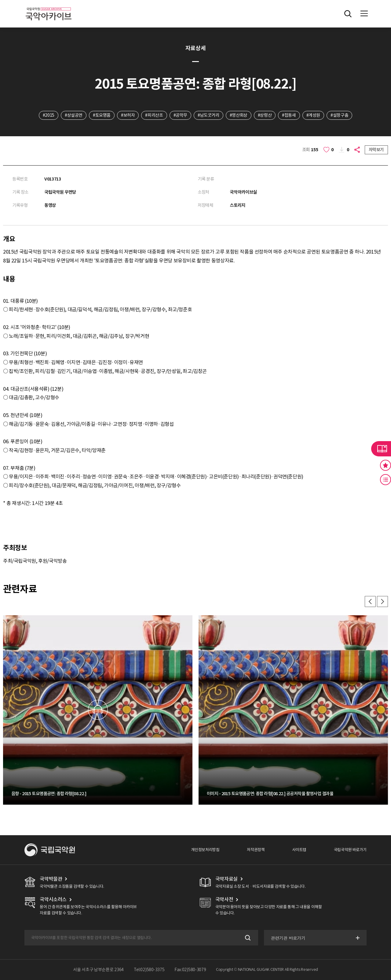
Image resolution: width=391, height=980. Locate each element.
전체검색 (348, 14)
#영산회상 (239, 115)
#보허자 (128, 115)
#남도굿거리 (208, 115)
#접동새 (289, 115)
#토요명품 (102, 115)
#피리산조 (154, 115)
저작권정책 (256, 850)
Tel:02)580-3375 (149, 970)
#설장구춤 (339, 115)
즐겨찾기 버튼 (386, 465)
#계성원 (313, 115)
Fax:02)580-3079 (190, 970)
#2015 (49, 115)
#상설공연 (74, 115)
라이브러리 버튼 (381, 449)
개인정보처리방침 (205, 850)
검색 (247, 938)
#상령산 (265, 115)
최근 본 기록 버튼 (386, 480)
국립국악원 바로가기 (350, 850)
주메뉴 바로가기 (0, 0)
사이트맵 (299, 850)
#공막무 (180, 115)
